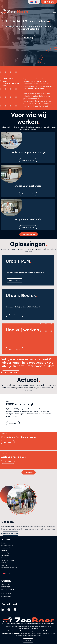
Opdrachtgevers (7, 553)
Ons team (5, 558)
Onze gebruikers (7, 548)
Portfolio (4, 550)
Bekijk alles (29, 472)
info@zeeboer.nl (7, 596)
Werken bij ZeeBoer (8, 560)
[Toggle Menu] (55, 12)
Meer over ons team (10, 534)
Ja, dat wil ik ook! (11, 372)
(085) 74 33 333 (7, 594)
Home (4, 543)
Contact (4, 565)
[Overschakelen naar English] (7, 574)
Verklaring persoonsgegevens (28, 631)
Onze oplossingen (7, 545)
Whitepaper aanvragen (9, 568)
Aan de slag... (28, 38)
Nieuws (4, 563)
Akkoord (28, 640)
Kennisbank (5, 555)
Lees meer (13, 423)
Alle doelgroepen (29, 234)
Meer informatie (28, 160)
